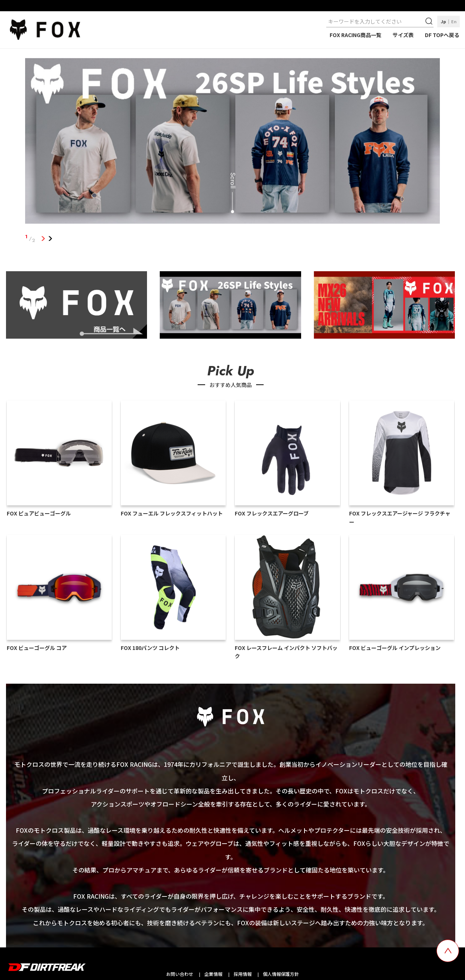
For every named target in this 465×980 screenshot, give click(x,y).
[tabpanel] (232, 142)
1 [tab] (43, 239)
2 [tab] (50, 239)
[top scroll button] (448, 951)
